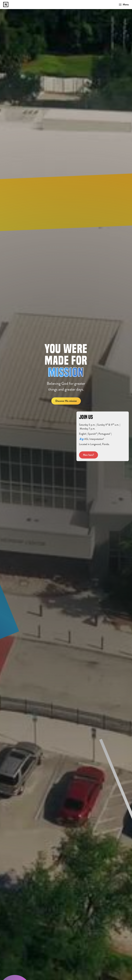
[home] (6, 5)
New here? (89, 458)
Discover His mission (66, 401)
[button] (123, 5)
